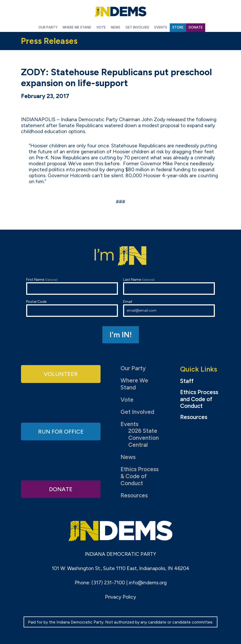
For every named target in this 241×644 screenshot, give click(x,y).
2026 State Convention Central (144, 438)
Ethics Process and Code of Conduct (199, 399)
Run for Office (61, 431)
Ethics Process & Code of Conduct (140, 476)
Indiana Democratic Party (120, 12)
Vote (127, 400)
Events (129, 424)
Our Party (133, 368)
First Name (72, 286)
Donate (61, 489)
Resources (134, 495)
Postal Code (72, 308)
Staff (187, 381)
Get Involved (137, 412)
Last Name (169, 286)
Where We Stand (134, 384)
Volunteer (61, 374)
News (128, 457)
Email (169, 308)
